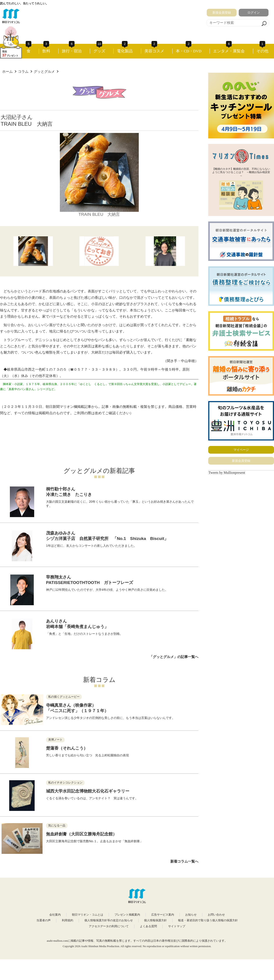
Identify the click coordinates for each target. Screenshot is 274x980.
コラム (23, 72)
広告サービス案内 (163, 915)
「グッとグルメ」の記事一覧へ (174, 657)
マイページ (241, 450)
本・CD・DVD (189, 51)
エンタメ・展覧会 (229, 51)
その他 (262, 51)
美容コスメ (154, 51)
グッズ (99, 51)
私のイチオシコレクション (65, 783)
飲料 (46, 51)
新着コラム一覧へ (184, 861)
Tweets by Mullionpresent (227, 473)
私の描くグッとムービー (64, 697)
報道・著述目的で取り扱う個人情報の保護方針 (208, 920)
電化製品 (125, 51)
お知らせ (191, 915)
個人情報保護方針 (155, 920)
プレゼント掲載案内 (127, 915)
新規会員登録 (222, 12)
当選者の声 (44, 920)
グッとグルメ (44, 72)
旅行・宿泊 (72, 51)
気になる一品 (57, 826)
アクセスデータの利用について (109, 926)
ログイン (254, 12)
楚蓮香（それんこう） (67, 748)
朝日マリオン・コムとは (88, 915)
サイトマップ (177, 926)
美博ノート (55, 740)
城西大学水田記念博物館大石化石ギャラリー (88, 791)
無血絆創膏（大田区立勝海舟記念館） (81, 834)
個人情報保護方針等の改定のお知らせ (109, 920)
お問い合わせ (216, 915)
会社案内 (55, 915)
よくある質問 (148, 926)
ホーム (7, 72)
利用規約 (68, 920)
